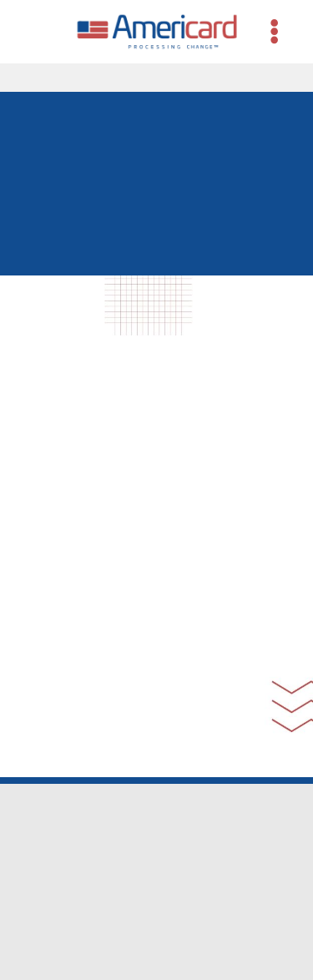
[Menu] (275, 32)
